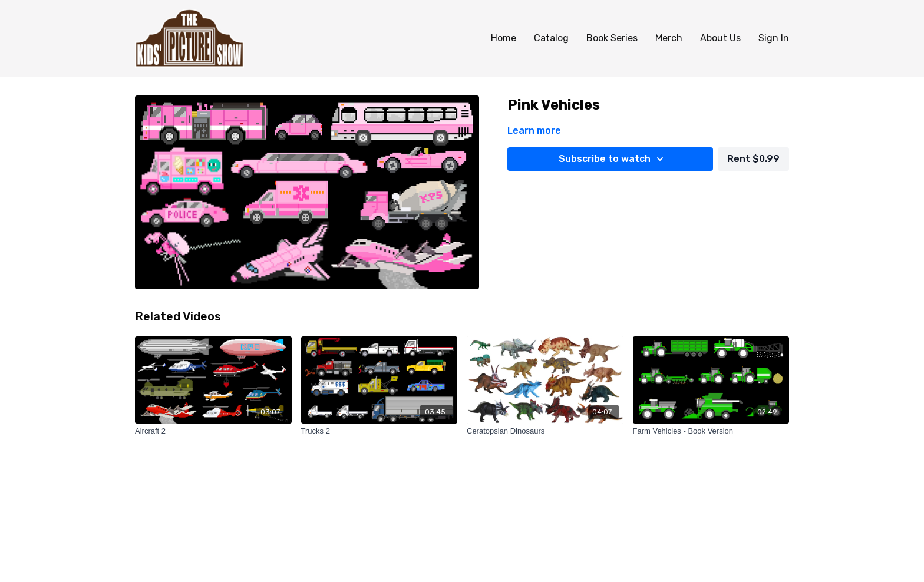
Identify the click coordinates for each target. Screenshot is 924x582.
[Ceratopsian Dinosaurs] (545, 431)
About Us (720, 38)
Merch (669, 38)
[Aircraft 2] (213, 431)
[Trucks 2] (379, 431)
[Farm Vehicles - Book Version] (711, 431)
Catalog (551, 38)
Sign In (774, 38)
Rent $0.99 (753, 159)
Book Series (612, 38)
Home (504, 38)
